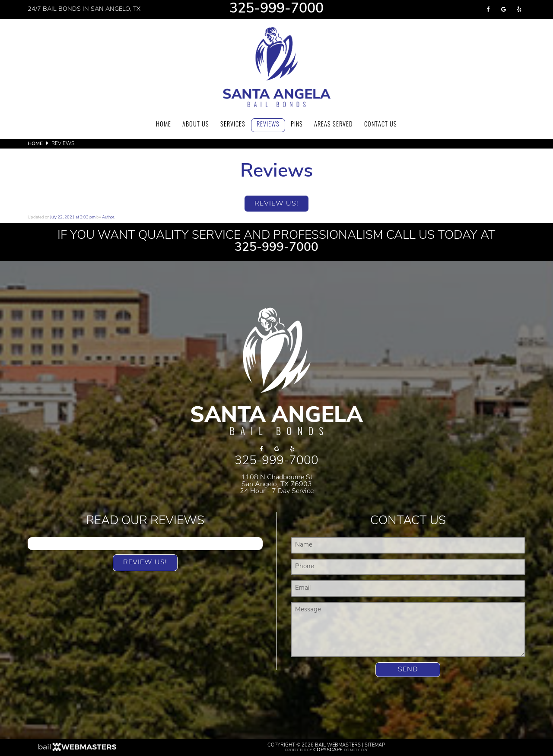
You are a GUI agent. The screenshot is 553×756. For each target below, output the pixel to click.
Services (233, 125)
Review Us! (276, 204)
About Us (196, 125)
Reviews (268, 125)
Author (108, 217)
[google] (504, 9)
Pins (297, 125)
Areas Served (334, 125)
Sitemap (375, 745)
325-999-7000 (276, 9)
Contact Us (381, 125)
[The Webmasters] (77, 750)
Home (164, 125)
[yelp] (519, 9)
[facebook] (488, 9)
